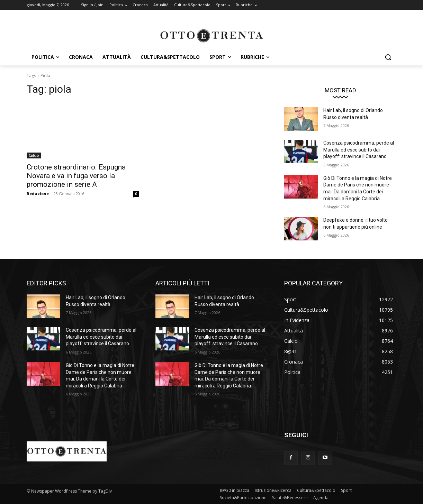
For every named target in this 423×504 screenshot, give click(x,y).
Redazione (38, 194)
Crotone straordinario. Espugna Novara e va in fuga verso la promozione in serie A (76, 176)
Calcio (34, 155)
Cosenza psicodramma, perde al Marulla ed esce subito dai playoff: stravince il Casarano (359, 150)
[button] (388, 57)
